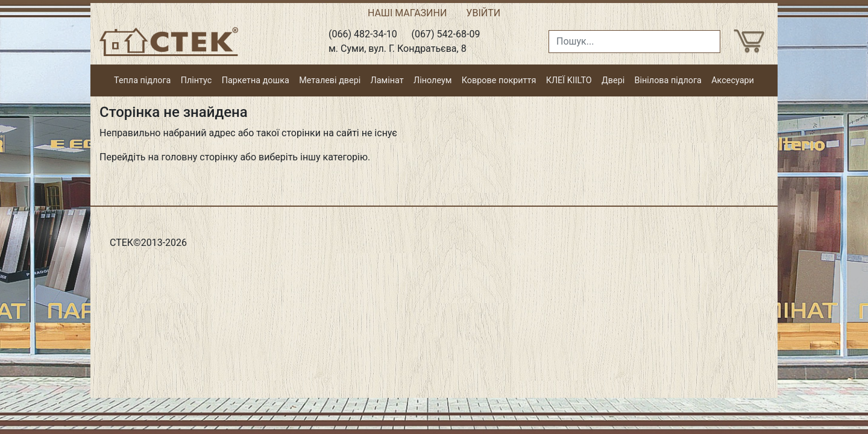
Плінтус (197, 80)
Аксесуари (733, 80)
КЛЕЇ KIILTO (569, 80)
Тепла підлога (142, 80)
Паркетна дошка (256, 80)
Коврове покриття (499, 80)
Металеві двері (330, 80)
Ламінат (387, 80)
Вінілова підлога (668, 80)
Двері (613, 80)
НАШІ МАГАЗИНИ (407, 13)
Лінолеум (432, 80)
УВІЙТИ (483, 13)
